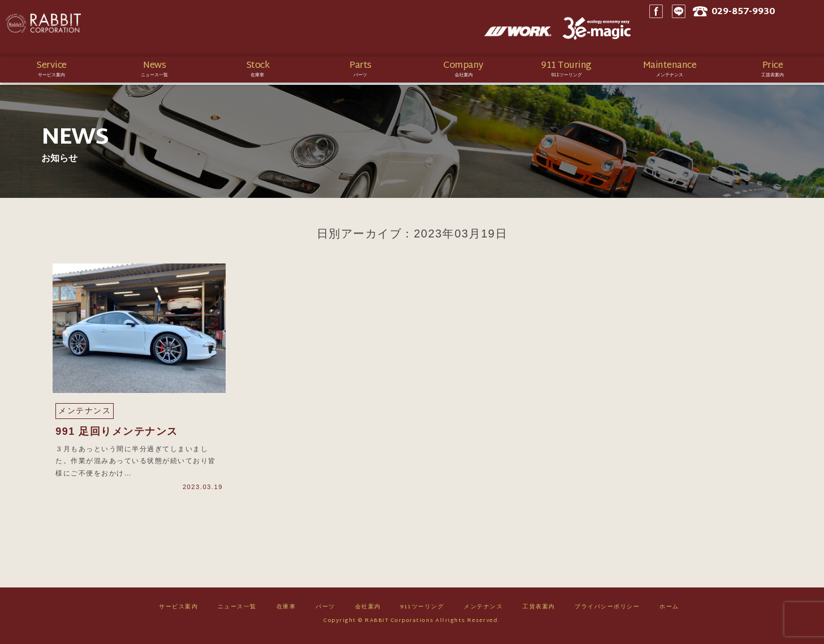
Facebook (685, 28)
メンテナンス (483, 611)
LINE (708, 28)
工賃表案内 (539, 611)
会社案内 (368, 611)
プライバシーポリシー (607, 611)
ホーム (669, 611)
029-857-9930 (778, 29)
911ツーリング (422, 611)
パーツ (325, 611)
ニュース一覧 (237, 611)
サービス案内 (178, 611)
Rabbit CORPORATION (88, 28)
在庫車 (286, 611)
